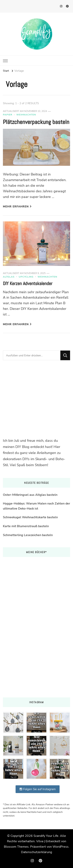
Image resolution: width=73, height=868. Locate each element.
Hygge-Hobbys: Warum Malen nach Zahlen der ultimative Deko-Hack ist (36, 506)
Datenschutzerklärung (36, 852)
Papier (8, 115)
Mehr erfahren (17, 207)
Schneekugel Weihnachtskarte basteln (30, 517)
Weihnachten (26, 115)
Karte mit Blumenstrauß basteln (26, 526)
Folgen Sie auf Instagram (38, 789)
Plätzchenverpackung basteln (36, 122)
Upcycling (26, 277)
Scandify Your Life (46, 836)
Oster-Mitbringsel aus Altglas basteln (30, 495)
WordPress (61, 847)
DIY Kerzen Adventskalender (28, 284)
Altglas (9, 277)
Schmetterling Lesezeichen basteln (28, 535)
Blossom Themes (16, 847)
